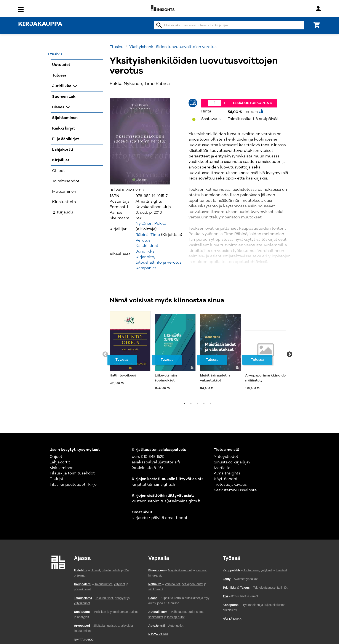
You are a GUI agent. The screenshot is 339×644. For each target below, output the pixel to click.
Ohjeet (56, 457)
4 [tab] (204, 404)
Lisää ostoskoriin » (253, 103)
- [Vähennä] (205, 103)
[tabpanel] (130, 349)
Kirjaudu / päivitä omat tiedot (160, 518)
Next (289, 354)
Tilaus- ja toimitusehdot (72, 473)
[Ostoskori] (317, 25)
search (159, 25)
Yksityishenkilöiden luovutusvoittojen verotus (173, 47)
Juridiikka (145, 252)
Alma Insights (227, 473)
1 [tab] (184, 404)
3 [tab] (197, 404)
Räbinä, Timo (148, 235)
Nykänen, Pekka (151, 224)
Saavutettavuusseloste (235, 490)
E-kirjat (56, 479)
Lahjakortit (60, 462)
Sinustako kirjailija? (232, 462)
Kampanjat (146, 268)
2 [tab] (191, 404)
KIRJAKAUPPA (40, 24)
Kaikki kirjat (147, 246)
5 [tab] (210, 404)
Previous (105, 354)
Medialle (222, 468)
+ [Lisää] (225, 103)
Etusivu (117, 47)
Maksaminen (62, 468)
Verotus (143, 240)
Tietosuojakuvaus (230, 485)
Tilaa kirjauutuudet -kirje (73, 485)
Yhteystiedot (226, 457)
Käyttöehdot (226, 479)
